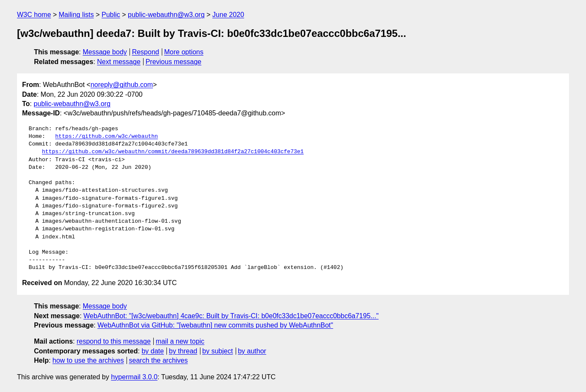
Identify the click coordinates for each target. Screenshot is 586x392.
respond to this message (113, 341)
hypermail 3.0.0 (134, 377)
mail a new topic (180, 341)
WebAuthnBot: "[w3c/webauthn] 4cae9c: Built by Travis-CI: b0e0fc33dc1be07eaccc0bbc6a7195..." (231, 316)
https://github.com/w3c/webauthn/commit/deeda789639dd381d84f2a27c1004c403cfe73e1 (173, 152)
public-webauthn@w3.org (166, 15)
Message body (105, 52)
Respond (146, 52)
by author (252, 351)
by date (152, 351)
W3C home (34, 15)
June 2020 (228, 15)
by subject (217, 351)
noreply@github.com (122, 85)
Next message (119, 62)
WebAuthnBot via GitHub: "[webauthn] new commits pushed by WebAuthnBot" (215, 325)
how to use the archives (88, 360)
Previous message (174, 62)
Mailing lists (76, 15)
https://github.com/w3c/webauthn (107, 137)
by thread (183, 351)
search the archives (159, 360)
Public (111, 15)
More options (184, 52)
